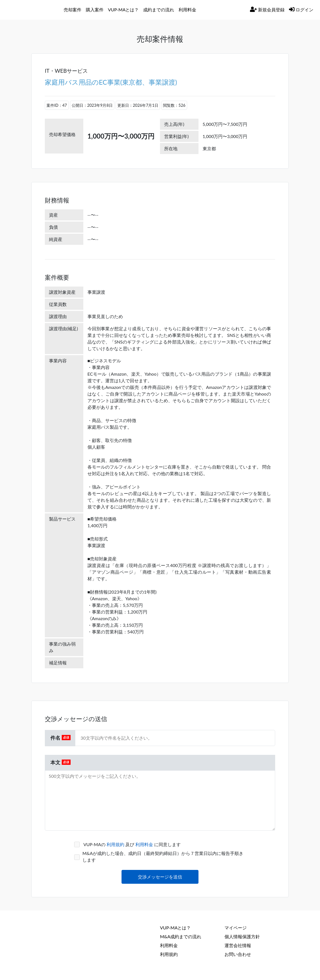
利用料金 (145, 844)
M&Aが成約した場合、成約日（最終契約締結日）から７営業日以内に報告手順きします (163, 856)
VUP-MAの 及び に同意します (132, 844)
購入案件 (95, 10)
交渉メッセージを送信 (160, 877)
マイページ (236, 928)
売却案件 (73, 10)
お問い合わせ (238, 954)
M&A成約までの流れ (181, 936)
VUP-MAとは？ (175, 928)
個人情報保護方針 (242, 936)
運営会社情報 (238, 945)
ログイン (301, 9)
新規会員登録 (267, 9)
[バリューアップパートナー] (34, 10)
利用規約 (116, 844)
